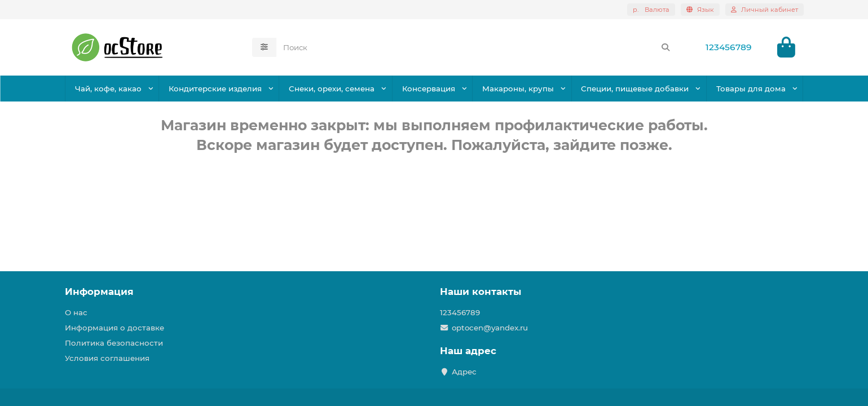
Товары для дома (751, 89)
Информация (99, 292)
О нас (76, 312)
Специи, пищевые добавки (635, 89)
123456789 (729, 47)
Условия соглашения (107, 358)
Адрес (464, 372)
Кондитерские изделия (215, 89)
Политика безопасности (114, 343)
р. (651, 10)
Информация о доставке (114, 328)
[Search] (477, 47)
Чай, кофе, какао (108, 89)
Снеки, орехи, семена (332, 89)
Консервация (429, 89)
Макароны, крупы (518, 89)
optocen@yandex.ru (490, 328)
